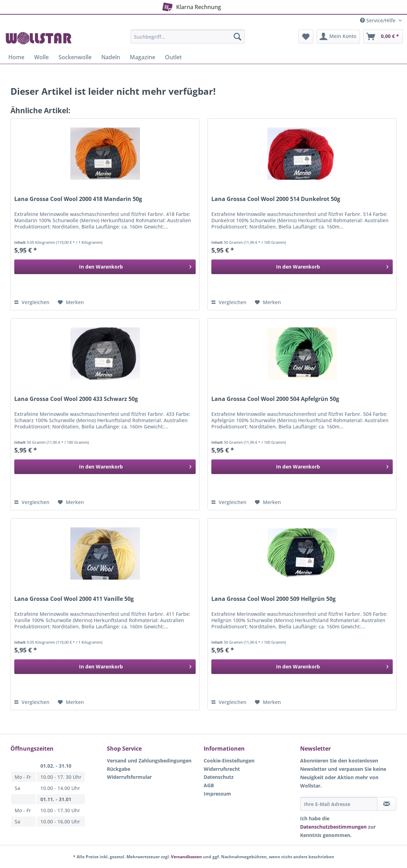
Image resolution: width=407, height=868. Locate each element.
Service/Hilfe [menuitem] (378, 20)
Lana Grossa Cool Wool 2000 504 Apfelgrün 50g (275, 399)
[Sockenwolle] (75, 57)
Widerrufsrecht (222, 769)
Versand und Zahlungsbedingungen (149, 761)
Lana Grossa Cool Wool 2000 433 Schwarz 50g (76, 399)
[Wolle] (41, 57)
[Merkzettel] (306, 37)
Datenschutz (219, 777)
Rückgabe (119, 769)
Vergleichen (32, 302)
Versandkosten (186, 857)
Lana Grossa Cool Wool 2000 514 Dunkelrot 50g (276, 199)
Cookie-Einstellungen (229, 761)
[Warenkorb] (383, 37)
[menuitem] (187, 40)
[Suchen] (237, 37)
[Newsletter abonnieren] (387, 804)
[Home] (16, 57)
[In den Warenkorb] (105, 267)
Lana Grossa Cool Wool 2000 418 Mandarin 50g (78, 199)
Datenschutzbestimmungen (333, 827)
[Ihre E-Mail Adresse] (339, 804)
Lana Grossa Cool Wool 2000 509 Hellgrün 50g (273, 599)
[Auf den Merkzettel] (71, 302)
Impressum (217, 794)
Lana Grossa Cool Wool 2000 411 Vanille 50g (74, 599)
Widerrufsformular (129, 777)
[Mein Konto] (338, 37)
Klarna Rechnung (191, 6)
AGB (209, 785)
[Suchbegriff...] (187, 37)
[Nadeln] (111, 57)
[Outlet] (173, 57)
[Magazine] (143, 57)
